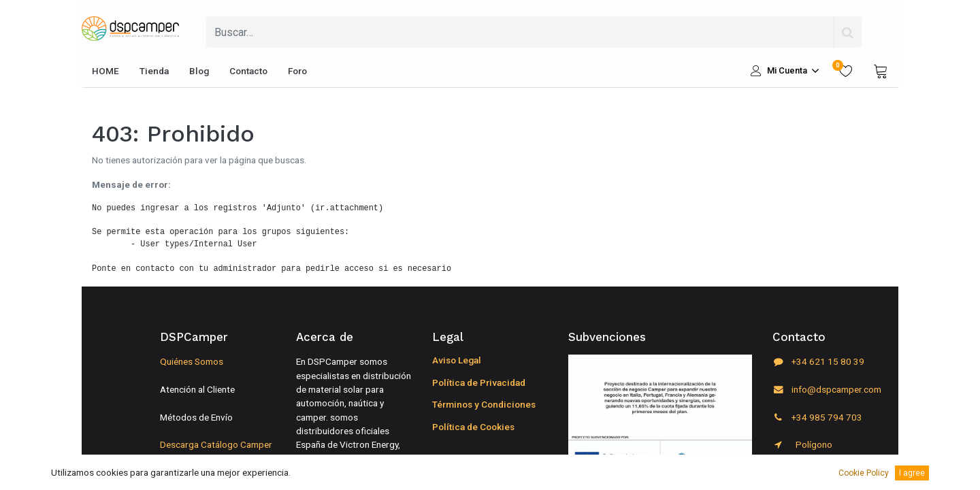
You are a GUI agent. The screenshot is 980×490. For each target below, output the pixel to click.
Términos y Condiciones (484, 404)
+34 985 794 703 (817, 417)
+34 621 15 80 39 (818, 361)
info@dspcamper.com (827, 389)
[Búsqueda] (847, 32)
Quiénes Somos (192, 361)
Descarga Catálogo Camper (216, 444)
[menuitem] (105, 71)
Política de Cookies (473, 427)
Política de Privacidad (479, 382)
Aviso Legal (457, 360)
